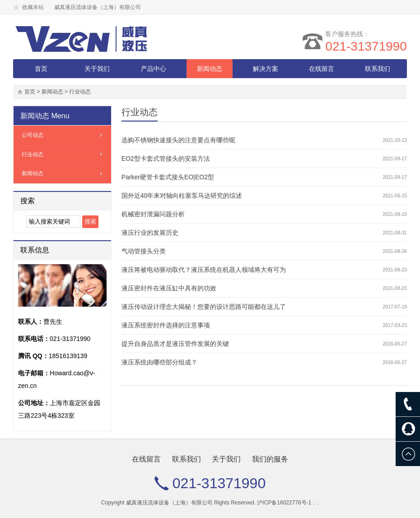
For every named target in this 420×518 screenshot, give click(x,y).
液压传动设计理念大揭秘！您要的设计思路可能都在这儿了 (204, 307)
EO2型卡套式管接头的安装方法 (166, 159)
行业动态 (80, 92)
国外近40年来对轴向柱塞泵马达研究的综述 (182, 196)
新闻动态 (210, 69)
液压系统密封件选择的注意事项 (166, 325)
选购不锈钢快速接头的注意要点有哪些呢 (178, 140)
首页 (41, 69)
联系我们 (378, 69)
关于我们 (97, 69)
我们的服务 (270, 459)
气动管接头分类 (144, 251)
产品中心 (154, 69)
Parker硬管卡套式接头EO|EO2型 (168, 177)
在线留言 (322, 69)
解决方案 (266, 69)
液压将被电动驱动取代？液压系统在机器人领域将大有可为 (204, 270)
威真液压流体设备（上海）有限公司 (169, 503)
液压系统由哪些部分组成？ (159, 362)
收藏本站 (33, 7)
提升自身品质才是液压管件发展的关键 (175, 344)
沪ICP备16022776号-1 (284, 503)
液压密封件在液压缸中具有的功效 (169, 288)
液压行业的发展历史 (150, 233)
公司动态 (33, 135)
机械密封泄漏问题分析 (153, 214)
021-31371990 (366, 46)
